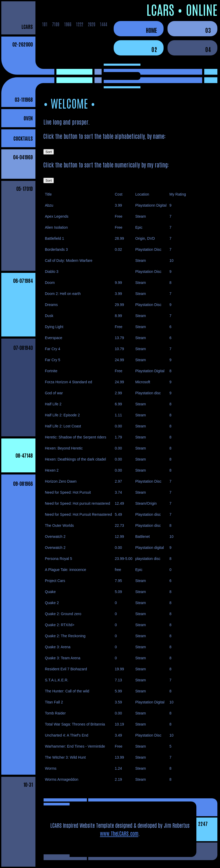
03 (208, 30)
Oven (28, 118)
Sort (49, 152)
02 (154, 49)
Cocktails (23, 138)
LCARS (27, 26)
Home (151, 30)
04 (208, 49)
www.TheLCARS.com (119, 833)
